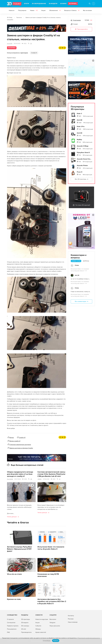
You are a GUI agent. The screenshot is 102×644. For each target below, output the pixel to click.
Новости (12, 10)
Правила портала (13, 626)
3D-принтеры (25, 619)
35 (31, 44)
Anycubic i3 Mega (83, 146)
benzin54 (10, 44)
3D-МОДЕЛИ (53, 4)
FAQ (8, 632)
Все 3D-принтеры (81, 179)
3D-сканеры (25, 626)
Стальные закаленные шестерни (20, 445)
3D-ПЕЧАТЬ (73, 4)
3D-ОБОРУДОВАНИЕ (39, 4)
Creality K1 (34, 53)
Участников (77, 20)
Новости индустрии (42, 619)
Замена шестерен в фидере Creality (21, 448)
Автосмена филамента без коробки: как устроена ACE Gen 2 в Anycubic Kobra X (52, 601)
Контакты (71, 616)
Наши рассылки (55, 626)
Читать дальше (12, 517)
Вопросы (86, 261)
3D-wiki (24, 629)
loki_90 (77, 275)
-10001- (40, 479)
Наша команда (73, 622)
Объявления (55, 10)
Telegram (52, 623)
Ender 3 (79, 114)
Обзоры (38, 629)
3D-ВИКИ (63, 4)
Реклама (10, 29)
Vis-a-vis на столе (14, 574)
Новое (34, 10)
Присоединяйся (81, 29)
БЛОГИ (27, 4)
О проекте (10, 619)
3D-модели (25, 623)
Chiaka (77, 265)
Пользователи (12, 629)
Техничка (19, 18)
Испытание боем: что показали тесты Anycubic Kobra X (51, 548)
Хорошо (56, 641)
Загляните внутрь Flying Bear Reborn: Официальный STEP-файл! (19, 549)
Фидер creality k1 (15, 441)
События (38, 626)
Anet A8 (80, 120)
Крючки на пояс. (14, 599)
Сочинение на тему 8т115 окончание (48, 575)
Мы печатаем (87, 10)
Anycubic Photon (82, 165)
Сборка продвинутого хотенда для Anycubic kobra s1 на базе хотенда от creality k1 (20, 474)
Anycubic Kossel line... (84, 159)
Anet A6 (80, 133)
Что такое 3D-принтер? (83, 205)
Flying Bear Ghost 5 (83, 153)
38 (31, 479)
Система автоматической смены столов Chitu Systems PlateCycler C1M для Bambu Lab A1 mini (51, 474)
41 (60, 479)
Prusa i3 (80, 172)
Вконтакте (53, 619)
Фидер (12, 438)
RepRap (79, 140)
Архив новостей (41, 632)
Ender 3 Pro (81, 126)
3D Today (10, 18)
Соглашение (11, 623)
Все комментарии (81, 301)
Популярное (22, 10)
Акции (43, 10)
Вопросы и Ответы (72, 10)
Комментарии (76, 261)
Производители (26, 632)
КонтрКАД (10, 479)
